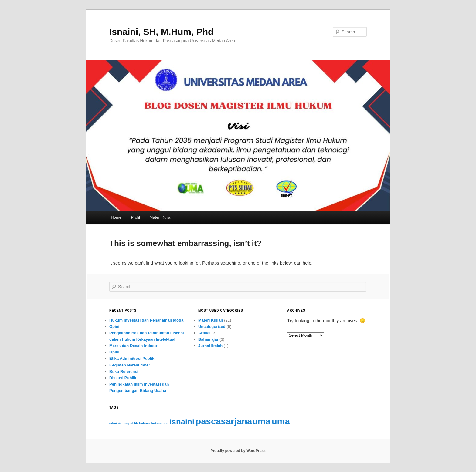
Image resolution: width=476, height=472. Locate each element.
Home (116, 217)
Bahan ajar (208, 339)
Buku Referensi (124, 371)
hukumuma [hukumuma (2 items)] (160, 423)
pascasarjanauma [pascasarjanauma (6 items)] (233, 421)
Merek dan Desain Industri (134, 346)
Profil (135, 217)
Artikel (204, 333)
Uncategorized (212, 327)
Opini (114, 327)
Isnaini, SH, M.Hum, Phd (161, 32)
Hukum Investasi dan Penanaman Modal (147, 320)
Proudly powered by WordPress (238, 451)
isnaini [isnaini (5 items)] (182, 422)
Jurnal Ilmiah (210, 346)
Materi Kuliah (161, 217)
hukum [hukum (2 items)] (144, 423)
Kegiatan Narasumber (130, 365)
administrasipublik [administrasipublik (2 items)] (124, 423)
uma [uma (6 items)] (281, 421)
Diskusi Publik (123, 378)
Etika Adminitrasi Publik (132, 358)
